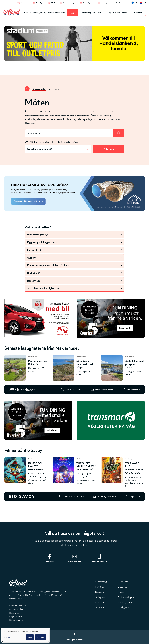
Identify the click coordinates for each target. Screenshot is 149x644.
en (145, 3)
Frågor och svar (16, 616)
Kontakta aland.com (18, 605)
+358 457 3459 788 (74, 496)
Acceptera (41, 637)
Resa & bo (126, 12)
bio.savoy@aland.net (107, 496)
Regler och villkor (17, 620)
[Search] (72, 12)
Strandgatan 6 (133, 389)
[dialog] (26, 635)
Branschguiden (39, 89)
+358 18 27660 (73, 389)
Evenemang (86, 12)
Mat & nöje (97, 12)
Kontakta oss (121, 3)
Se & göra (116, 12)
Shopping (107, 12)
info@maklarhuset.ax (105, 389)
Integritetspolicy (16, 609)
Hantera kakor (15, 613)
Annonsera (139, 12)
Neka (30, 637)
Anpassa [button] (7, 637)
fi (136, 3)
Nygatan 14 (134, 496)
